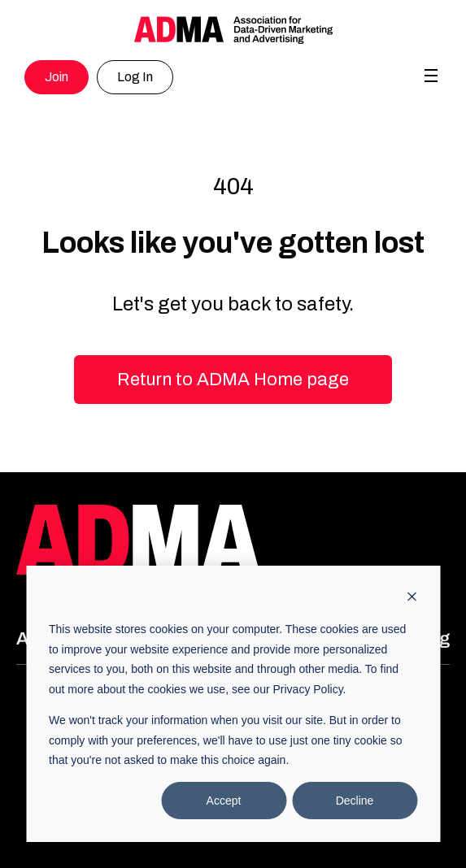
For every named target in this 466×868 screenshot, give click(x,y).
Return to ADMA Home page (233, 380)
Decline (355, 801)
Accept (224, 801)
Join (57, 77)
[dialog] (233, 704)
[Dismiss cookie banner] (412, 599)
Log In (135, 77)
